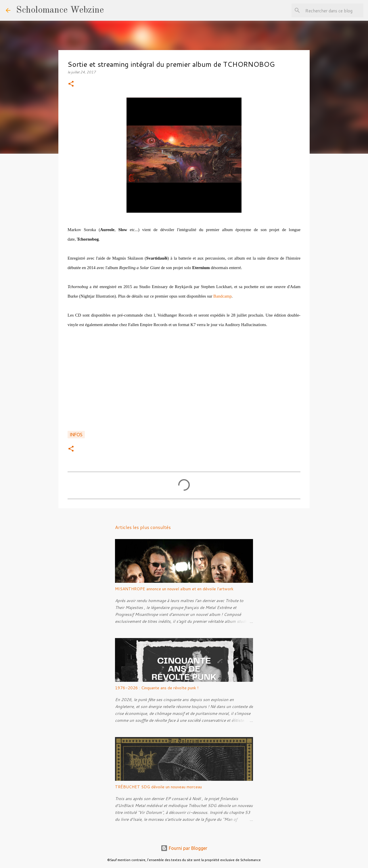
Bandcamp (222, 296)
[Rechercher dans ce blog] (333, 10)
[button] (71, 84)
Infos (76, 435)
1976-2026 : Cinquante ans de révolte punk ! (157, 688)
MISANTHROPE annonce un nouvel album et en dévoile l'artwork (174, 589)
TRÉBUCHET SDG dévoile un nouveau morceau (158, 787)
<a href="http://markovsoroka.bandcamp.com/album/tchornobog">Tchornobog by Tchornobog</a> (184, 387)
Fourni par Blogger (184, 848)
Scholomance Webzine (60, 10)
